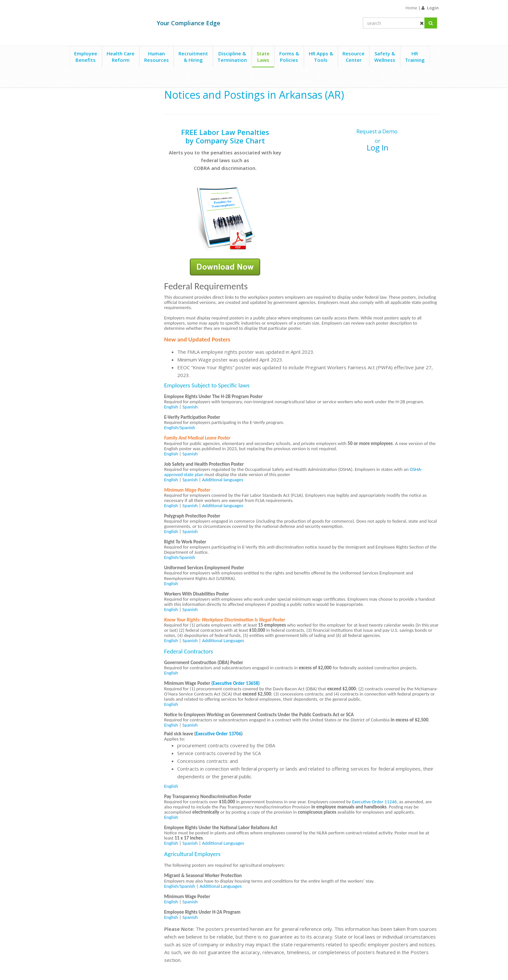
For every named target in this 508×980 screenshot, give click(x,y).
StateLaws (263, 57)
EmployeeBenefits (86, 57)
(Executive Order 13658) (235, 683)
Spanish (190, 407)
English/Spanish (180, 428)
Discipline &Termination (232, 57)
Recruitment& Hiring (193, 57)
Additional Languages (223, 640)
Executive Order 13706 (218, 734)
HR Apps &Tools (321, 57)
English (171, 407)
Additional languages (223, 480)
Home (411, 8)
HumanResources (156, 57)
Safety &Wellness (385, 57)
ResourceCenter (353, 57)
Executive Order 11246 (375, 802)
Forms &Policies (289, 57)
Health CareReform (121, 57)
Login (433, 8)
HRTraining (415, 57)
